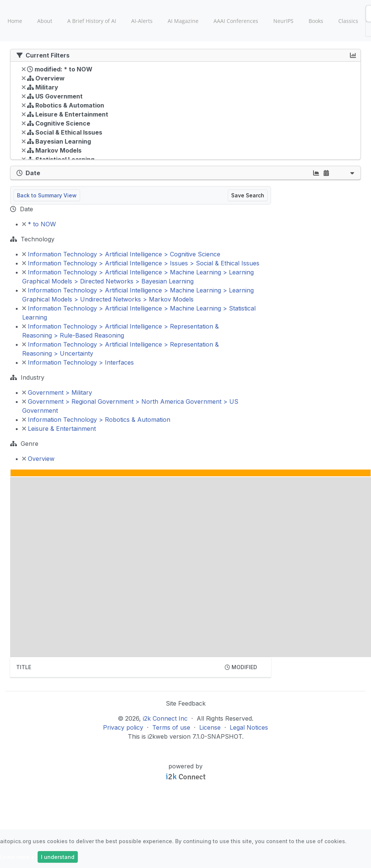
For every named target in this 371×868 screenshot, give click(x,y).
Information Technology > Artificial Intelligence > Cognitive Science (121, 254)
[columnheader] (114, 667)
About (45, 21)
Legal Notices (249, 727)
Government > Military (57, 392)
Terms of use (171, 727)
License (210, 727)
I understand (58, 857)
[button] (352, 173)
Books (316, 21)
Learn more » (17, 857)
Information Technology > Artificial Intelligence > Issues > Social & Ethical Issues (141, 263)
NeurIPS (283, 21)
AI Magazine (183, 21)
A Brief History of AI (92, 21)
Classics (348, 21)
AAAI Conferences (236, 21)
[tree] (185, 112)
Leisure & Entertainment (59, 429)
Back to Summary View (47, 195)
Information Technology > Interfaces (78, 362)
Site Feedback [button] (186, 703)
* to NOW (39, 224)
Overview (38, 459)
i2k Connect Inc (165, 718)
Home (15, 21)
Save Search (248, 195)
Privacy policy (123, 727)
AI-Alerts (142, 21)
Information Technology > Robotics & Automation (96, 420)
